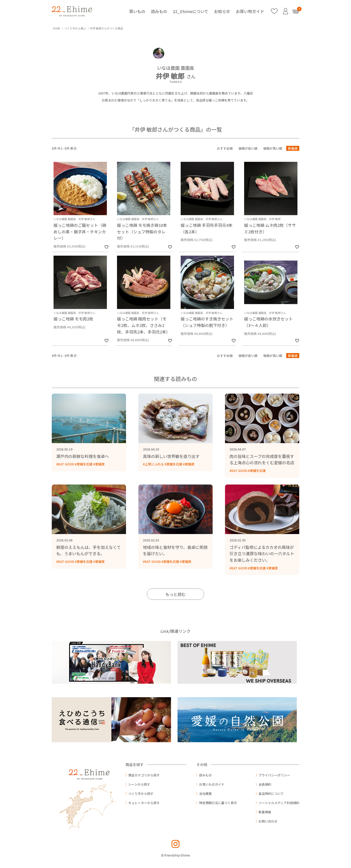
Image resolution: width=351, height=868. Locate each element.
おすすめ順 (225, 148)
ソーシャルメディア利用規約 (279, 803)
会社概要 (205, 794)
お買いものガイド (212, 784)
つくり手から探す (141, 794)
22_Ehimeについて (191, 11)
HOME (57, 28)
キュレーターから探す (144, 803)
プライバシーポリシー (274, 775)
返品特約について (271, 794)
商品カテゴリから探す (144, 775)
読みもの (159, 11)
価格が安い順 (248, 148)
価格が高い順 (273, 148)
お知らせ (222, 11)
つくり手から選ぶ (75, 28)
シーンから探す (139, 784)
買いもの (137, 11)
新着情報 (265, 812)
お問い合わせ (268, 821)
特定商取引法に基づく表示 (218, 803)
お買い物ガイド (250, 11)
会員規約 (265, 784)
